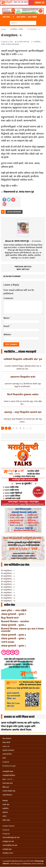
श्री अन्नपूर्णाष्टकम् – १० (8, 595)
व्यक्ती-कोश (6, 805)
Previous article (23, 267)
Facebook (6, 830)
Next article (23, 269)
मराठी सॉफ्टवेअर (7, 795)
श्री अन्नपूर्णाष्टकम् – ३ (8, 576)
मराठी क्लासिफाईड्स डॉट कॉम (11, 838)
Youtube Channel (8, 826)
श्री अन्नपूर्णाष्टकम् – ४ (8, 579)
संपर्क (4, 758)
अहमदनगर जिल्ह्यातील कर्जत (23, 377)
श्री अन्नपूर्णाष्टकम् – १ (8, 570)
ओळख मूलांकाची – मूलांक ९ (13, 614)
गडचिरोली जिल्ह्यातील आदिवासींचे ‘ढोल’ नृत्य (23, 359)
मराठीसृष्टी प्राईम (7, 849)
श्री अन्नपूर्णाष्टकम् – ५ (8, 582)
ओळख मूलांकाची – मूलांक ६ (13, 638)
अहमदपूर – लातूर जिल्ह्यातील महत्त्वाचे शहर (23, 412)
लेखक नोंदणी (6, 742)
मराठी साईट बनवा (7, 783)
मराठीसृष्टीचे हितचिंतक (9, 775)
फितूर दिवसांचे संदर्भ (10, 618)
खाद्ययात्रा (5, 812)
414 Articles (36, 241)
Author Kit (6, 746)
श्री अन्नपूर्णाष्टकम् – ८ (8, 590)
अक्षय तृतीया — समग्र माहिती (14, 610)
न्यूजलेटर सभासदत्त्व (8, 750)
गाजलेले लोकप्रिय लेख (9, 791)
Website (7, 335)
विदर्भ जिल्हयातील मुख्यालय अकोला (23, 394)
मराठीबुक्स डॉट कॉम (8, 841)
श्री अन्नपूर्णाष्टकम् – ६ (8, 584)
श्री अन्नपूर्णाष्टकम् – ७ (8, 587)
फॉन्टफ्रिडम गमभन (8, 853)
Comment (8, 298)
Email (7, 326)
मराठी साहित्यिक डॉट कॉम (10, 845)
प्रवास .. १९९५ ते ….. (8, 779)
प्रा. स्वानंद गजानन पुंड (23, 42)
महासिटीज (6, 808)
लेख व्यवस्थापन (7, 739)
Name (7, 318)
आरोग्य (4, 816)
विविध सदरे (6, 787)
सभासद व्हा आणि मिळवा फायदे (19, 717)
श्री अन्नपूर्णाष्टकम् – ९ (8, 593)
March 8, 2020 (8, 42)
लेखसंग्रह (5, 801)
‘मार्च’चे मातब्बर (8, 642)
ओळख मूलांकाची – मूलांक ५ (13, 646)
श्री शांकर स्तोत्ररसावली (12, 44)
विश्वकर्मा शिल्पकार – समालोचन (15, 621)
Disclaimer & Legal (9, 766)
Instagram (6, 834)
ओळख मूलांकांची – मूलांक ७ (13, 635)
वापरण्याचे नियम (7, 754)
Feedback (6, 762)
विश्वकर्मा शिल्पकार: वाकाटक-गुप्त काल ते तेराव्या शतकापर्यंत (22, 630)
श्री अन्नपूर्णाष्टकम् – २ (8, 573)
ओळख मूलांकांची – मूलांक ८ (13, 625)
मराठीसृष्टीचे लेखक (8, 771)
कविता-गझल (6, 820)
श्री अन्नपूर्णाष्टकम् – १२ (8, 601)
